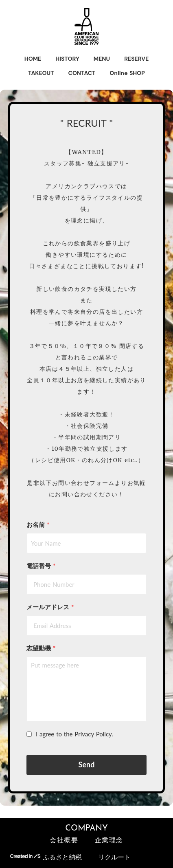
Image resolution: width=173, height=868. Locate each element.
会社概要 (64, 841)
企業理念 (109, 841)
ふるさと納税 (62, 857)
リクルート (114, 857)
